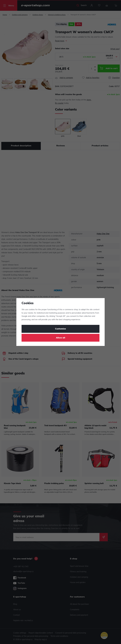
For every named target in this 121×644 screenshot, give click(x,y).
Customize (60, 329)
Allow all (61, 338)
